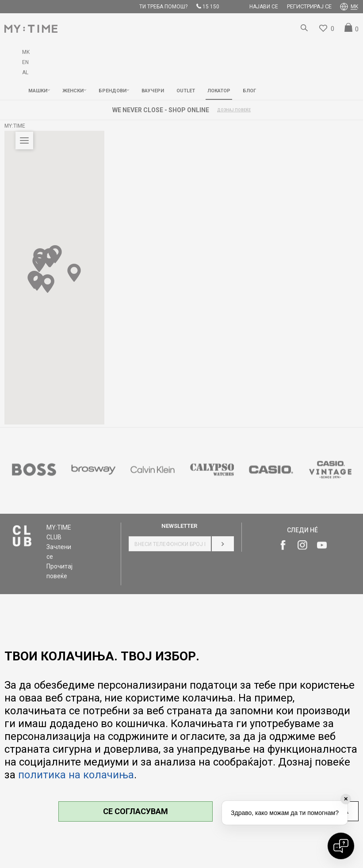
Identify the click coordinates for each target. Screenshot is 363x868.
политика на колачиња (76, 775)
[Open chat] (341, 846)
